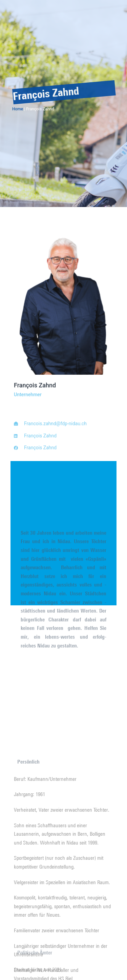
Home (18, 109)
